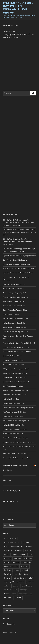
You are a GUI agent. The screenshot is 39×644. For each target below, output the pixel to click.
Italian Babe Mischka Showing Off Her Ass (18, 408)
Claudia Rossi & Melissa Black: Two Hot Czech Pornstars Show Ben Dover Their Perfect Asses (18, 242)
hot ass (16, 570)
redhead (7, 586)
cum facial (16, 562)
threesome (8, 598)
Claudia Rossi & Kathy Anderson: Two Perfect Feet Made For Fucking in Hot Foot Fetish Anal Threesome (18, 223)
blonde (15, 554)
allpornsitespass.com (12, 542)
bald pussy (8, 550)
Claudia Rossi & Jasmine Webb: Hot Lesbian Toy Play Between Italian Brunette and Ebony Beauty (19, 232)
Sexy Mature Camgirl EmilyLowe (15, 260)
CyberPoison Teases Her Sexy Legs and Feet (19, 256)
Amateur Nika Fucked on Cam (14, 306)
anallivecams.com (17, 546)
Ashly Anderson (11, 491)
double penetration (11, 566)
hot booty (25, 570)
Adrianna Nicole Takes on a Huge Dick (17, 458)
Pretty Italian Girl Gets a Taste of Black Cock (19, 343)
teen (14, 594)
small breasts (27, 586)
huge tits (8, 574)
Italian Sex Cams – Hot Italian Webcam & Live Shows (18, 8)
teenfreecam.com (25, 594)
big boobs (18, 550)
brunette (23, 554)
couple (7, 562)
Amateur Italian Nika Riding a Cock (16, 390)
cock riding (28, 558)
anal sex (29, 546)
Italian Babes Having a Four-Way (15, 403)
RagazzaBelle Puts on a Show (14, 289)
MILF (31, 578)
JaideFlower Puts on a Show (13, 386)
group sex (25, 566)
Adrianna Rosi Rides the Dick (14, 365)
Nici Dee (8, 480)
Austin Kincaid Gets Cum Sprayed (16, 438)
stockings (23, 590)
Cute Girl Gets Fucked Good (13, 416)
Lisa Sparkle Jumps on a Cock (14, 314)
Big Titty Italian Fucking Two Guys (15, 332)
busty (31, 554)
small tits (8, 590)
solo (15, 590)
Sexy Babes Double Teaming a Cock (16, 421)
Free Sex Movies (9, 624)
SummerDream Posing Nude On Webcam (18, 273)
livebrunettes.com (19, 578)
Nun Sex (14, 632)
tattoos (7, 594)
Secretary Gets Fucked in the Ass (15, 395)
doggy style (26, 562)
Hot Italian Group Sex (11, 399)
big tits (7, 554)
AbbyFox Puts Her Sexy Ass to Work (16, 369)
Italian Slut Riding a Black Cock (14, 425)
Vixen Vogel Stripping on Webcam (16, 373)
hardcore (8, 570)
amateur (26, 542)
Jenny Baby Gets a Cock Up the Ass (16, 454)
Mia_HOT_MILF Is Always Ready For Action (19, 269)
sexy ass (16, 586)
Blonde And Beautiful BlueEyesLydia (16, 264)
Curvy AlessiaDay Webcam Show (15, 310)
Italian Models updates (15, 466)
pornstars (30, 582)
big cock (28, 550)
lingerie (7, 578)
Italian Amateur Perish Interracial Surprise (19, 442)
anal (6, 546)
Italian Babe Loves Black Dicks (14, 323)
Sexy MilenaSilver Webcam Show (15, 319)
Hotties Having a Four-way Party (15, 284)
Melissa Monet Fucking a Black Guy (16, 347)
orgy (6, 582)
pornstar (21, 582)
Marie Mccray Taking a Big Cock (15, 293)
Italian (26, 574)
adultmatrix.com (10, 538)
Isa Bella (7, 470)
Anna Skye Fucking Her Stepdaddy (16, 327)
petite (13, 582)
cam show (17, 558)
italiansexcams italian (8, 632)
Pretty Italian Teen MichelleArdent (16, 297)
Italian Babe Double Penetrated (15, 378)
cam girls (8, 558)
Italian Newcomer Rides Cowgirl (15, 429)
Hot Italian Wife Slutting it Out (14, 302)
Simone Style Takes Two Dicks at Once (17, 382)
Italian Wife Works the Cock (13, 360)
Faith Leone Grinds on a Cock (14, 434)
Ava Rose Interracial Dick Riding (15, 412)
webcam (18, 598)
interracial (17, 574)
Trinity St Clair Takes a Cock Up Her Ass (18, 352)
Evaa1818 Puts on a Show (12, 356)
